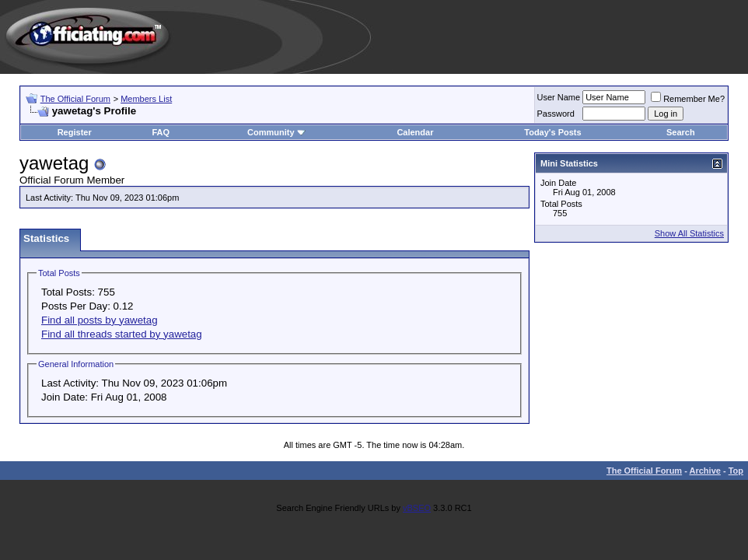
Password (556, 114)
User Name (559, 97)
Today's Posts (552, 132)
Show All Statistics (689, 233)
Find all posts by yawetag (100, 320)
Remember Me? (688, 99)
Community (276, 132)
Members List (146, 99)
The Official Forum (75, 99)
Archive (705, 471)
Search (681, 132)
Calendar (415, 132)
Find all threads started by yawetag (122, 334)
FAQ (161, 132)
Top (736, 471)
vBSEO (417, 508)
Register (75, 132)
